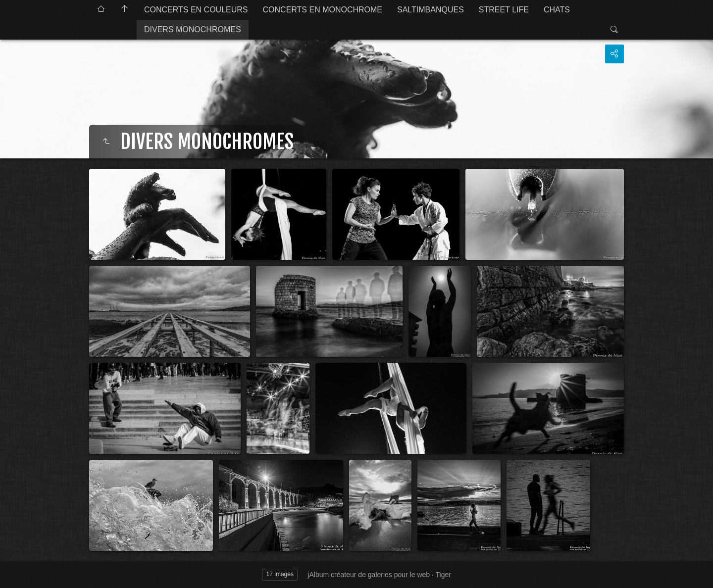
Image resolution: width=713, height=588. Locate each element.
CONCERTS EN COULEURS (196, 10)
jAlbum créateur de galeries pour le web (369, 575)
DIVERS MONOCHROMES (193, 29)
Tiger (443, 575)
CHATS (557, 10)
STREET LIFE (504, 10)
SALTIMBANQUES (431, 10)
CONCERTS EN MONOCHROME (323, 10)
